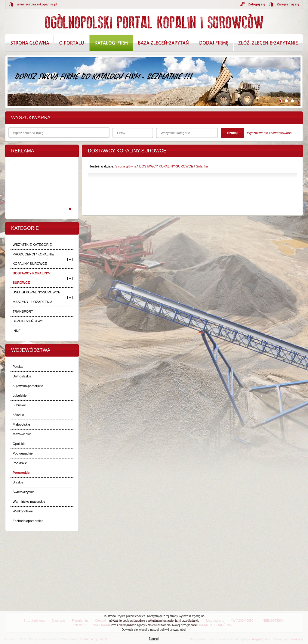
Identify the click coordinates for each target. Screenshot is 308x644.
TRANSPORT (23, 311)
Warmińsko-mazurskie (29, 502)
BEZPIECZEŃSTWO (28, 321)
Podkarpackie (23, 453)
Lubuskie (19, 405)
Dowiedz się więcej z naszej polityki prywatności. (154, 630)
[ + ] (70, 259)
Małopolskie (21, 424)
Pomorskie (21, 473)
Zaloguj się (257, 4)
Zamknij (154, 639)
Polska (18, 367)
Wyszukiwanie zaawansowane (269, 133)
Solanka (202, 166)
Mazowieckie (22, 434)
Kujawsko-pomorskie (28, 386)
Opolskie (19, 444)
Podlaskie (20, 463)
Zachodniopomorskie (28, 521)
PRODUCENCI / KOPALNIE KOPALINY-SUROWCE (33, 259)
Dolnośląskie (22, 376)
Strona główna (126, 166)
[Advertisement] (41, 193)
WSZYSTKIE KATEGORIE (32, 245)
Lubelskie (20, 395)
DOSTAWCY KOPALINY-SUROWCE (31, 278)
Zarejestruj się (288, 4)
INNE (17, 331)
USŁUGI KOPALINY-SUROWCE (36, 292)
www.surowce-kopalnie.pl (37, 4)
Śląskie (18, 482)
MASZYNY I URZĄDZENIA (32, 302)
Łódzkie (18, 415)
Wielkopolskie (23, 511)
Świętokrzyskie (24, 492)
